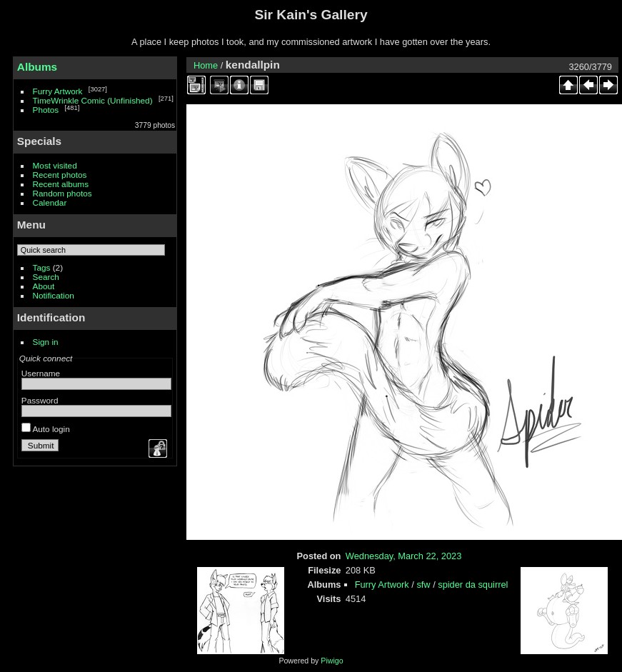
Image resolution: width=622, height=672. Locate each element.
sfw (423, 585)
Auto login (46, 429)
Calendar (50, 202)
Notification (54, 295)
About (44, 286)
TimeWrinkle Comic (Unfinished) (93, 100)
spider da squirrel (473, 585)
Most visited (55, 165)
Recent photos (60, 175)
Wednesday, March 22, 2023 (403, 556)
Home (206, 65)
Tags (42, 267)
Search (46, 277)
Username (41, 373)
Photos (46, 110)
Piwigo (332, 661)
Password (40, 400)
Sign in (46, 342)
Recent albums (61, 184)
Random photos (62, 193)
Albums (37, 67)
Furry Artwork (58, 91)
